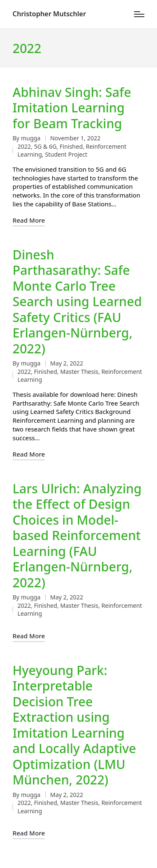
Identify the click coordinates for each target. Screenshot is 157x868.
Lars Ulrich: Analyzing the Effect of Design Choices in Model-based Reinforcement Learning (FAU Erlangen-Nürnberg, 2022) (77, 536)
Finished (71, 146)
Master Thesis (79, 372)
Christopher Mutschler (49, 14)
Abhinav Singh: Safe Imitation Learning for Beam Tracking (72, 108)
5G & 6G (45, 146)
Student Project (66, 154)
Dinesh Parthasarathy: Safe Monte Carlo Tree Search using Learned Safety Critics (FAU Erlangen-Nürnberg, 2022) (77, 302)
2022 (24, 146)
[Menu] (139, 14)
